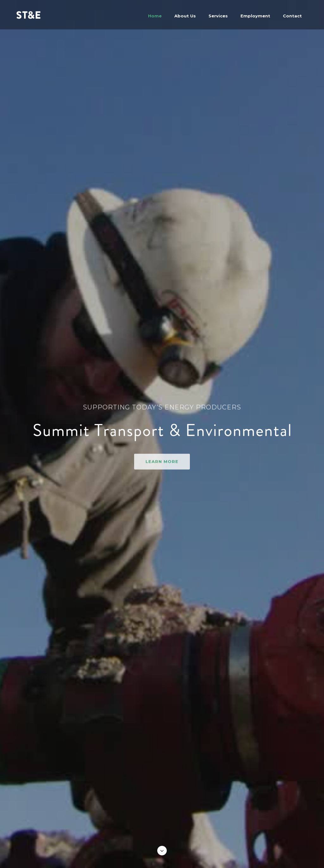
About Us (185, 16)
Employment (255, 16)
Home (155, 16)
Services (218, 16)
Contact (292, 16)
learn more (162, 469)
